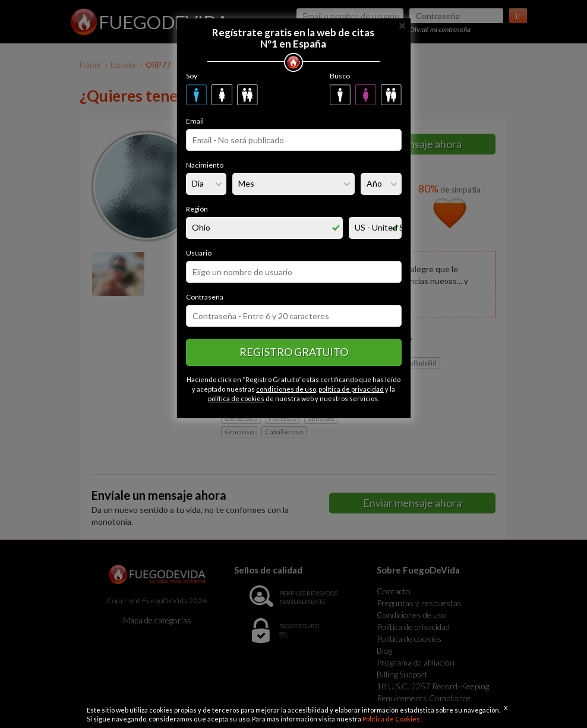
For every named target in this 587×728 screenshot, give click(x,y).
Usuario (199, 253)
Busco (340, 76)
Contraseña (205, 297)
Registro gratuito (294, 352)
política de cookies (236, 398)
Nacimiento (205, 165)
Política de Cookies (392, 719)
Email (195, 121)
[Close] (402, 25)
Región (197, 209)
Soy (192, 76)
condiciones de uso (286, 389)
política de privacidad (351, 389)
